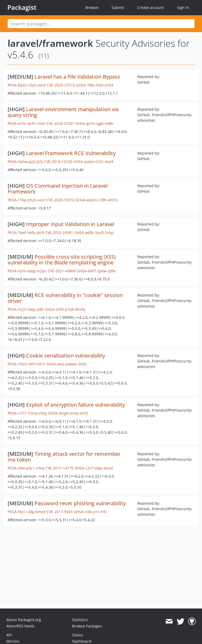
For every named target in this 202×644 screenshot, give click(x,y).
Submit (118, 7)
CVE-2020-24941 (59, 232)
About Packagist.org (24, 620)
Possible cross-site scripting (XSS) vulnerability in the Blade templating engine (62, 260)
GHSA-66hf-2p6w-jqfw (96, 271)
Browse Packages (87, 626)
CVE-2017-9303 (60, 512)
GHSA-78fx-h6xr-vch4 (95, 85)
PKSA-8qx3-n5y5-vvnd (27, 85)
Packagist (22, 7)
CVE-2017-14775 (59, 468)
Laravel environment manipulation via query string (63, 112)
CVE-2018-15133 (58, 162)
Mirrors (13, 641)
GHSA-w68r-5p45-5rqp (94, 232)
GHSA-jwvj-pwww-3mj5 (66, 364)
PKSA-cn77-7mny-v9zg (27, 413)
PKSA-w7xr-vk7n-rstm (26, 123)
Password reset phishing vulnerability (80, 503)
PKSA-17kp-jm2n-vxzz (26, 200)
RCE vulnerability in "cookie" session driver (65, 298)
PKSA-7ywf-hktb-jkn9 (26, 232)
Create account (151, 7)
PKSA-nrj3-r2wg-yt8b (26, 309)
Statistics (80, 620)
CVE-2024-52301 (60, 123)
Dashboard (82, 641)
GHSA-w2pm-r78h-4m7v (97, 200)
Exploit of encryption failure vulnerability (75, 405)
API (9, 635)
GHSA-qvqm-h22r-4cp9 (93, 162)
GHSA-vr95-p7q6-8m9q (65, 309)
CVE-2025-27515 (61, 85)
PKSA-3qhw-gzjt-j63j (25, 162)
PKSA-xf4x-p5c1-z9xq (26, 468)
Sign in (183, 7)
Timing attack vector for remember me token (64, 457)
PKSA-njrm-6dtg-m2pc (27, 271)
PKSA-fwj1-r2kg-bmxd (27, 512)
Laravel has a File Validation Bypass (77, 77)
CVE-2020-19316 (60, 200)
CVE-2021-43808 (62, 271)
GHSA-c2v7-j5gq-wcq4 (94, 468)
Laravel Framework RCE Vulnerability (71, 153)
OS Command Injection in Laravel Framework (58, 189)
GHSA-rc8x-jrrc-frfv (90, 512)
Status (78, 635)
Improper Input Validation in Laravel (70, 224)
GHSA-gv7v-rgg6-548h (95, 123)
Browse (92, 7)
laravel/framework (50, 43)
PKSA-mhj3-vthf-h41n (26, 364)
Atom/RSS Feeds (21, 626)
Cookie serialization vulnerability (65, 356)
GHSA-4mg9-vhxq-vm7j (68, 413)
